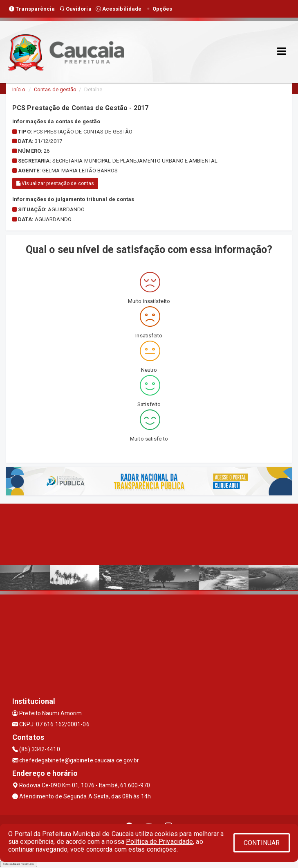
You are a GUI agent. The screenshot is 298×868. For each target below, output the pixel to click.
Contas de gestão (55, 89)
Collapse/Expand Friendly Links (19, 864)
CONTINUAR (262, 843)
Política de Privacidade (159, 842)
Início (19, 89)
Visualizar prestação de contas (55, 183)
